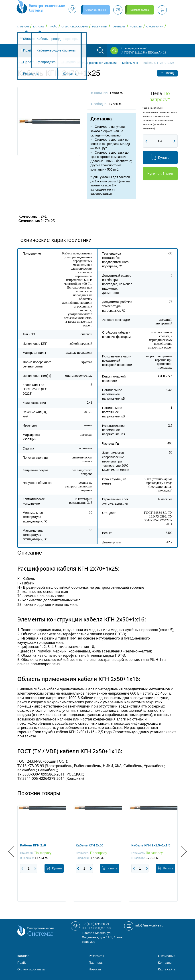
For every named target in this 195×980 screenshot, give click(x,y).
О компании (155, 27)
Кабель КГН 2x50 (89, 845)
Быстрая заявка (140, 10)
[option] (42, 857)
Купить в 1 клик (160, 174)
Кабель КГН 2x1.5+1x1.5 (151, 845)
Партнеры (118, 27)
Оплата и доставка (75, 27)
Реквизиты (100, 27)
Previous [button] (14, 851)
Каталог (39, 27)
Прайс (53, 27)
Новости (136, 27)
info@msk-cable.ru (149, 925)
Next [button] (181, 851)
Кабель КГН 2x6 (33, 845)
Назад (167, 73)
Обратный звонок (95, 10)
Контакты (26, 38)
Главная (23, 27)
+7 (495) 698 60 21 (96, 924)
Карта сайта (167, 969)
